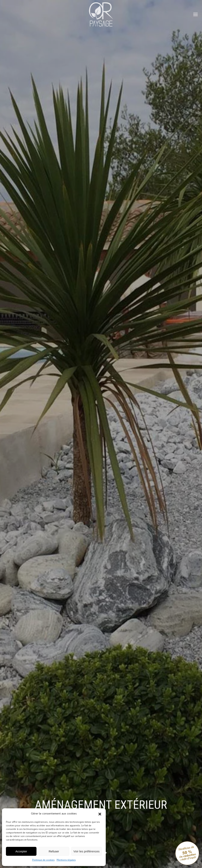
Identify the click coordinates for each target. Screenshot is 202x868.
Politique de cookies (43, 860)
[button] (100, 814)
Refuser (54, 851)
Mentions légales (66, 860)
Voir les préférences (87, 851)
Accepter (21, 851)
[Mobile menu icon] (195, 14)
